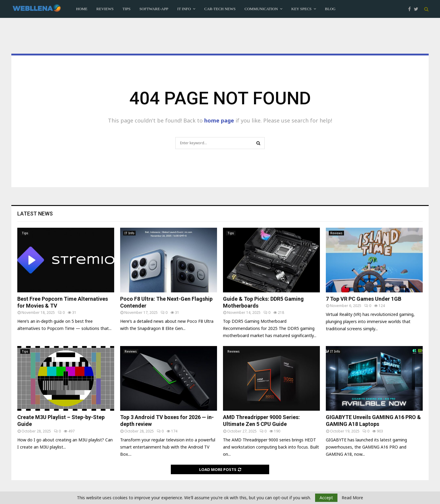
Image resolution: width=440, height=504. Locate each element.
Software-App (154, 9)
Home (82, 9)
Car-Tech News (220, 9)
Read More (352, 498)
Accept (326, 498)
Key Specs (301, 9)
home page (219, 120)
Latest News (35, 214)
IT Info (184, 9)
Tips (127, 9)
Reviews (105, 9)
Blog (330, 9)
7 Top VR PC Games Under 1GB (364, 299)
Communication (261, 9)
